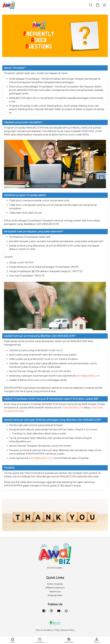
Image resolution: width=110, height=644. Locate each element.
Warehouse (55, 592)
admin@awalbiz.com (88, 376)
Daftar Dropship (55, 584)
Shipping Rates (55, 595)
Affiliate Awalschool (55, 588)
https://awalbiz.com (72, 408)
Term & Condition (44, 630)
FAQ (57, 630)
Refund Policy (68, 630)
